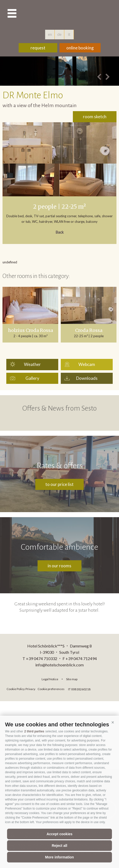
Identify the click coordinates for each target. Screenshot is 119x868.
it (69, 34)
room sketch (95, 117)
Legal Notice (50, 679)
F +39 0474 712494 (80, 658)
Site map (72, 679)
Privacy (30, 689)
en (50, 34)
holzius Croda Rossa (31, 330)
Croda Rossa (89, 330)
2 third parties (34, 731)
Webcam (87, 364)
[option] (59, 71)
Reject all (59, 846)
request (38, 48)
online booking (80, 48)
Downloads (87, 378)
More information (59, 857)
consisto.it (105, 688)
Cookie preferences (51, 689)
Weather (32, 364)
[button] (113, 723)
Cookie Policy (16, 689)
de (59, 34)
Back (59, 232)
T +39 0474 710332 (40, 658)
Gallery (32, 378)
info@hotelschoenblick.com (59, 665)
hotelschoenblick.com (59, 14)
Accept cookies (60, 834)
